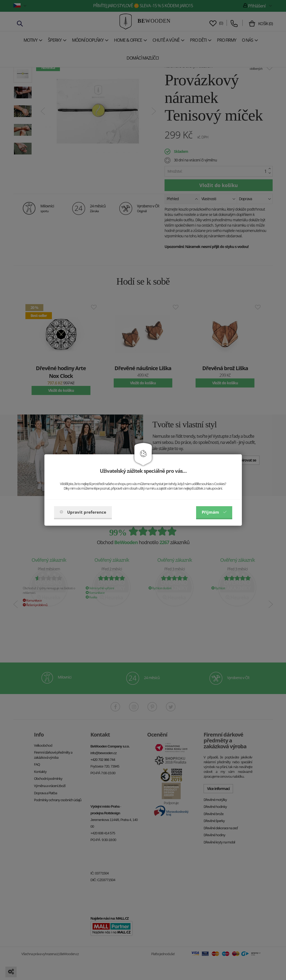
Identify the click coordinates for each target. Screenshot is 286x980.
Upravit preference (83, 512)
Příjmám (214, 512)
